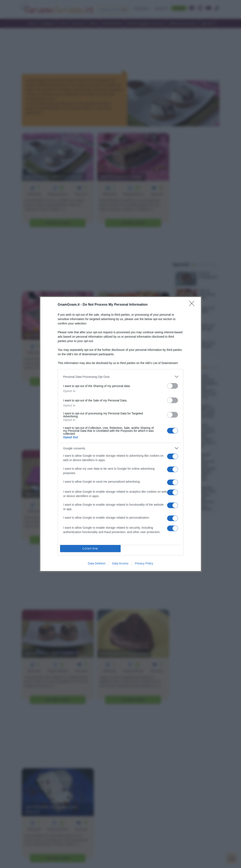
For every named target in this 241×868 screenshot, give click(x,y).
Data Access (120, 563)
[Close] (193, 305)
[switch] (173, 386)
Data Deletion (97, 563)
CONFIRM (90, 549)
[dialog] (121, 434)
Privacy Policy (144, 563)
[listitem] (121, 377)
